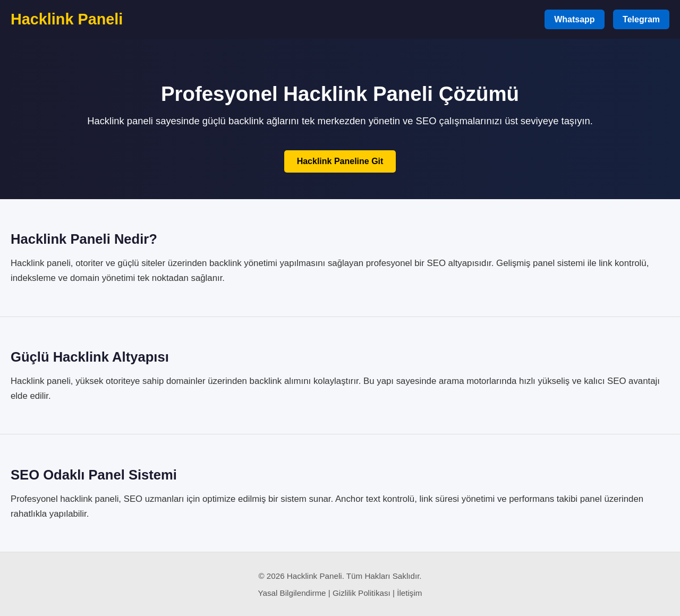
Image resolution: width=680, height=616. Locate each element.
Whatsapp (574, 19)
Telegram (641, 19)
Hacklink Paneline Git (340, 161)
